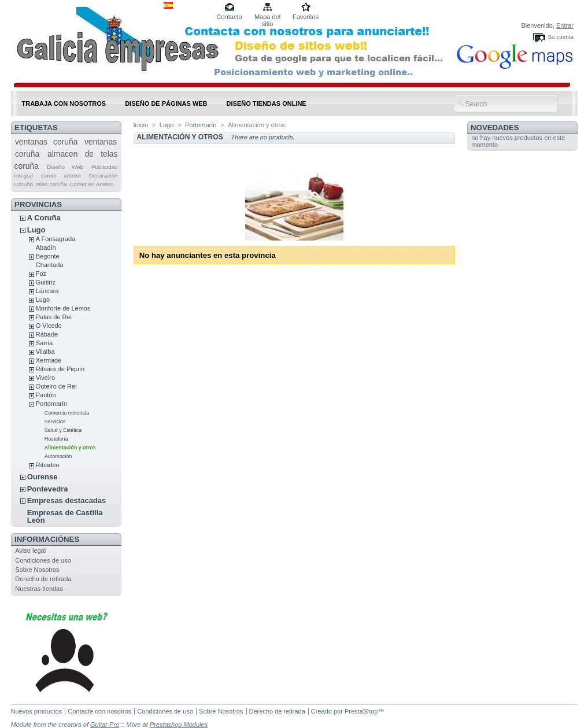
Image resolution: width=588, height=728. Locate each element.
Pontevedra (48, 489)
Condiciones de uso (43, 560)
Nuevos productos (37, 711)
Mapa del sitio (267, 18)
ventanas (101, 142)
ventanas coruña (47, 142)
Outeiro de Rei (56, 386)
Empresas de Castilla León (65, 516)
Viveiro (45, 378)
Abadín (46, 247)
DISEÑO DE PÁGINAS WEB (166, 104)
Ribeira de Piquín (60, 369)
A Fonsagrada (56, 239)
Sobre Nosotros (37, 570)
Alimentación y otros (70, 448)
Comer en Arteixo (91, 184)
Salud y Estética (63, 430)
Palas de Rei (54, 317)
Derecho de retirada (43, 579)
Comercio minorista (67, 413)
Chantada (50, 265)
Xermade (49, 360)
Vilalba (45, 352)
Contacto (230, 17)
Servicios (55, 422)
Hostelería (56, 439)
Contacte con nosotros (99, 711)
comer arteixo (61, 175)
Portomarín (51, 404)
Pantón (46, 395)
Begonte (48, 256)
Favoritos (306, 17)
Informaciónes (47, 539)
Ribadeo (48, 465)
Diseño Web (65, 167)
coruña (27, 154)
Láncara (47, 291)
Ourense (42, 477)
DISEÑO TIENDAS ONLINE (267, 104)
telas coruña (51, 184)
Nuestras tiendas (39, 589)
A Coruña (44, 218)
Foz (41, 274)
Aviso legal (30, 550)
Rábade (47, 334)
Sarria (44, 343)
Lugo (36, 230)
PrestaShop (361, 711)
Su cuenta (560, 37)
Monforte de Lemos (63, 308)
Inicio (141, 125)
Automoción (58, 456)
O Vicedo (49, 326)
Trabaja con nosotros (64, 104)
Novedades (495, 128)
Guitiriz (46, 282)
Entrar (565, 25)
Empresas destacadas (67, 500)
